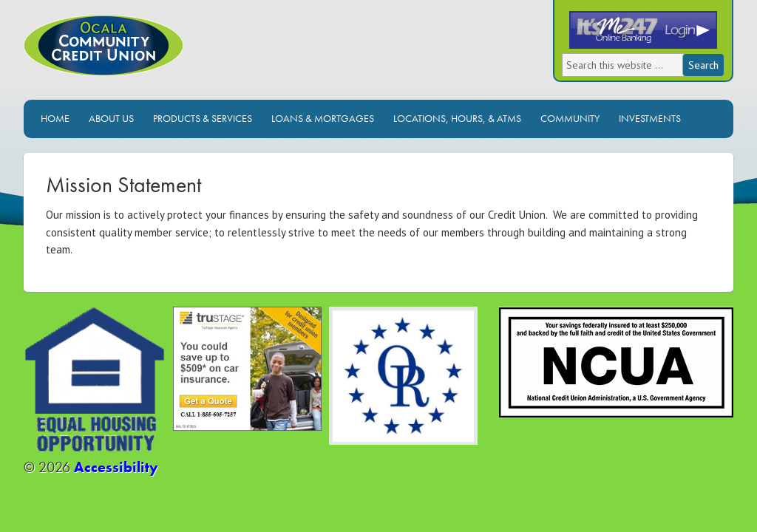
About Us (111, 118)
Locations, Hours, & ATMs (457, 118)
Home (55, 118)
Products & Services (203, 118)
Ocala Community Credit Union (153, 57)
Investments (650, 118)
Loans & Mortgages (323, 118)
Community (570, 118)
